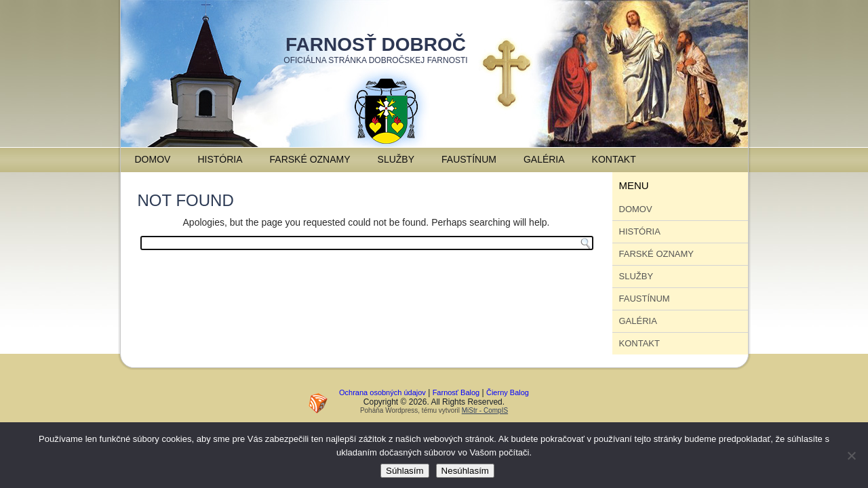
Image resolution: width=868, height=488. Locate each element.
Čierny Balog (508, 392)
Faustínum (469, 159)
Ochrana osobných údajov (382, 392)
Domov (153, 159)
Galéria (544, 159)
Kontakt (614, 159)
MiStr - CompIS (485, 410)
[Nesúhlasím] (851, 455)
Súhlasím (405, 471)
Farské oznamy (310, 159)
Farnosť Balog (456, 392)
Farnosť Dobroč (376, 44)
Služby (396, 159)
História (220, 159)
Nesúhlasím (465, 471)
